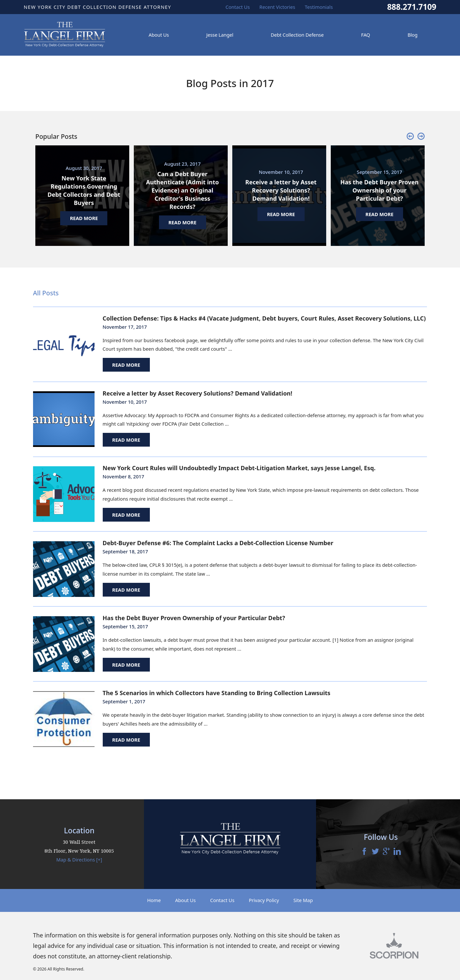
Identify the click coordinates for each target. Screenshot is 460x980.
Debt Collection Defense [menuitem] (297, 35)
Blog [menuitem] (413, 35)
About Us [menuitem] (159, 35)
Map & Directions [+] (79, 860)
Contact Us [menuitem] (238, 7)
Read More (126, 365)
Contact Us (222, 900)
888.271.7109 (412, 7)
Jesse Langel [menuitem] (220, 35)
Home (154, 900)
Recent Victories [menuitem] (277, 7)
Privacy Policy (264, 900)
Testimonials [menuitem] (319, 7)
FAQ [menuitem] (366, 35)
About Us (185, 900)
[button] (410, 137)
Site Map (303, 900)
